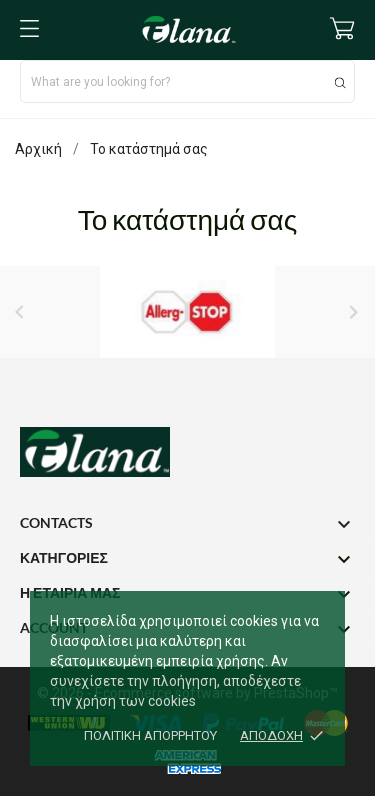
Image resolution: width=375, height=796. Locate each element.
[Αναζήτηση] (340, 82)
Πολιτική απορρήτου (150, 735)
